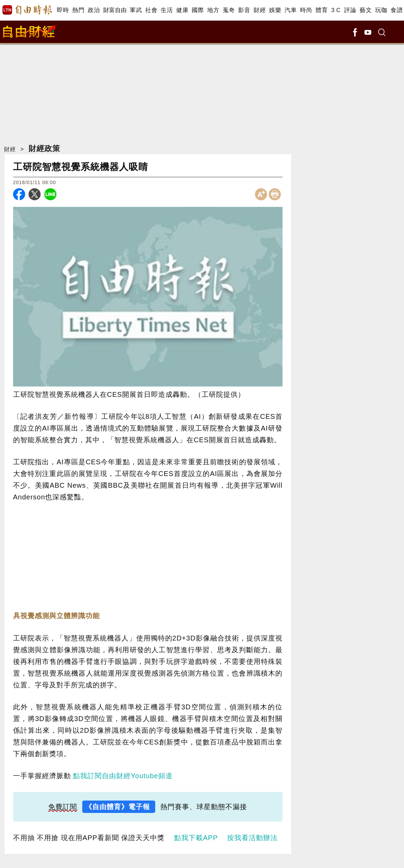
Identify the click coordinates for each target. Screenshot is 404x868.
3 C (336, 10)
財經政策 (44, 149)
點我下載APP (196, 838)
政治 (94, 10)
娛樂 (275, 10)
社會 (151, 10)
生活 (167, 10)
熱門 (78, 10)
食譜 (397, 10)
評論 (350, 10)
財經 (260, 10)
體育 (322, 10)
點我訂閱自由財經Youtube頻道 (123, 776)
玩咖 (381, 10)
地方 (213, 10)
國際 (198, 10)
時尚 (306, 10)
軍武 (136, 10)
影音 (244, 10)
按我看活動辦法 (252, 838)
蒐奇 (229, 10)
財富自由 (115, 10)
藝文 (366, 10)
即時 (63, 10)
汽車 (291, 10)
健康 (182, 10)
